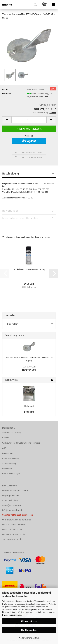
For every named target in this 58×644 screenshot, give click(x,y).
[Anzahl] (29, 120)
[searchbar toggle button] (35, 5)
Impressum (7, 469)
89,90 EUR (29, 412)
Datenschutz (8, 453)
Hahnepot (29, 406)
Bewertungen (10, 211)
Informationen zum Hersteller (20, 218)
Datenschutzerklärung (12, 615)
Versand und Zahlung (11, 433)
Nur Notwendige (29, 630)
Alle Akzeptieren (29, 621)
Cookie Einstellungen (11, 474)
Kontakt (6, 438)
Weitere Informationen (29, 638)
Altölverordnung (9, 463)
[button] (7, 120)
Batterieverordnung (10, 458)
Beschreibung (11, 174)
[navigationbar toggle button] (53, 5)
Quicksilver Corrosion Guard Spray (29, 269)
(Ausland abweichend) (40, 96)
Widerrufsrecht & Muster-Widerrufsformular (21, 443)
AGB (4, 448)
